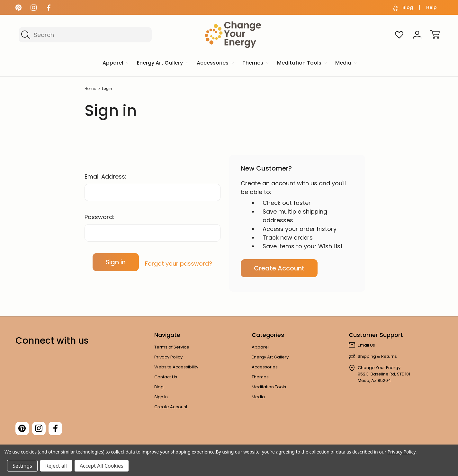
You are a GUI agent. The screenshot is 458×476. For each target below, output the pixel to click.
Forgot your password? (179, 262)
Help (431, 7)
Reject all (56, 466)
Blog (403, 8)
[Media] (345, 63)
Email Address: (105, 176)
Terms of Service (172, 347)
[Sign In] (417, 35)
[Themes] (255, 63)
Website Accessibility (176, 367)
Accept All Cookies (102, 466)
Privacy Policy (168, 357)
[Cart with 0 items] (435, 35)
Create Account (279, 268)
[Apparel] (115, 63)
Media (258, 397)
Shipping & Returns (377, 356)
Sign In (161, 397)
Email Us (366, 345)
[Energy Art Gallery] (162, 63)
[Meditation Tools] (301, 63)
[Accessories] (215, 63)
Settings (22, 466)
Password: (99, 217)
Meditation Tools (269, 387)
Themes (260, 377)
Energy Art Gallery (270, 357)
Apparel (260, 347)
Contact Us (166, 377)
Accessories (265, 367)
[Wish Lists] (399, 35)
